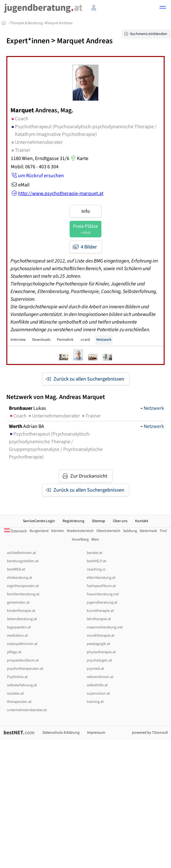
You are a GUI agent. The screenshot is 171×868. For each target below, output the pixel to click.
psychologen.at (99, 660)
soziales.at (15, 693)
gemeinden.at (18, 602)
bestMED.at (16, 569)
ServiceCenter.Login (39, 521)
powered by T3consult (150, 733)
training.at (95, 702)
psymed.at (95, 669)
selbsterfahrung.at (22, 685)
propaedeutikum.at (23, 660)
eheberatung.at (20, 578)
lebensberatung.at (22, 619)
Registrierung (73, 521)
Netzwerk (104, 340)
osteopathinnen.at (22, 644)
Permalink (65, 340)
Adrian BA (27, 426)
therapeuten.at (19, 702)
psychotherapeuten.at (25, 669)
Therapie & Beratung (26, 23)
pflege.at (14, 652)
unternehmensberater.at (27, 710)
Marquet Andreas (59, 23)
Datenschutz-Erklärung (61, 733)
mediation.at (17, 636)
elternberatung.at (101, 578)
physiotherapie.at (101, 652)
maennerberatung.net (105, 627)
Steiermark (148, 531)
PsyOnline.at (17, 677)
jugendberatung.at (102, 602)
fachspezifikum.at (101, 586)
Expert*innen (28, 41)
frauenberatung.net (103, 594)
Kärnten (58, 531)
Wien (95, 539)
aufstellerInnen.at (21, 553)
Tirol (163, 531)
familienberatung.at (23, 594)
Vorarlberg (80, 539)
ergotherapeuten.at (23, 586)
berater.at (95, 553)
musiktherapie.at (101, 636)
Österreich (16, 531)
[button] (163, 8)
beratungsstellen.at (23, 561)
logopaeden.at (19, 627)
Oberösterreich (108, 531)
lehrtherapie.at (99, 619)
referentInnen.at (100, 677)
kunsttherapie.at (100, 611)
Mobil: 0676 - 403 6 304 (35, 167)
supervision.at (98, 693)
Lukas (27, 408)
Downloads (41, 340)
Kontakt (142, 521)
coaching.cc (96, 569)
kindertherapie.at (21, 611)
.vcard (85, 340)
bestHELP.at (96, 561)
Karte (79, 158)
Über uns (120, 521)
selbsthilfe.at (97, 685)
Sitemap (99, 521)
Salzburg (130, 531)
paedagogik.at (98, 644)
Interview (18, 340)
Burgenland (39, 531)
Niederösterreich (80, 531)
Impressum (96, 733)
